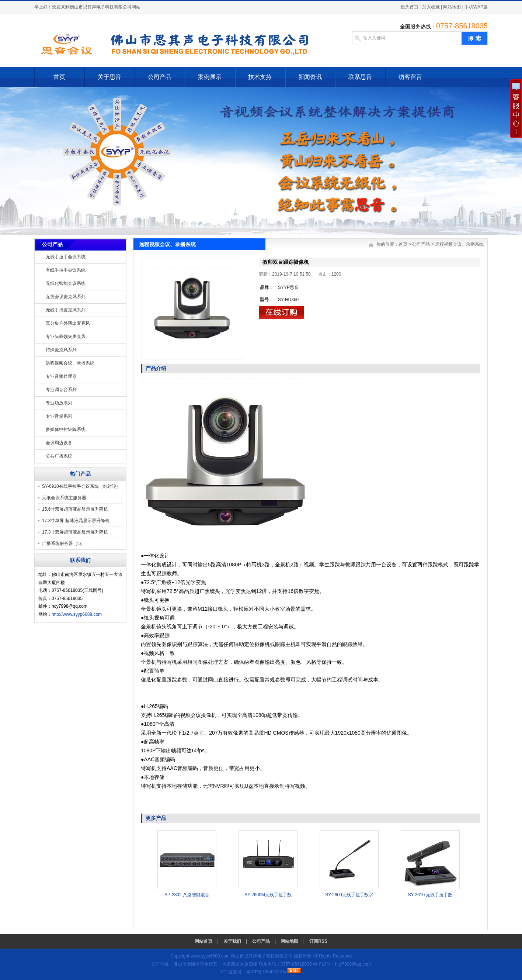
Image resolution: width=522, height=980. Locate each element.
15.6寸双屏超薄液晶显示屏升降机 (75, 509)
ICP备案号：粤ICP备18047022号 (254, 972)
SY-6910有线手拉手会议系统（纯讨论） (81, 486)
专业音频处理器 (61, 376)
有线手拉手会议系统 (66, 270)
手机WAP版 (476, 7)
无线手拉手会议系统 (66, 257)
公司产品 (160, 77)
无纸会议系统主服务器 (64, 498)
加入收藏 (431, 7)
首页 (59, 77)
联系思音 (360, 77)
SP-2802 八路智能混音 (187, 895)
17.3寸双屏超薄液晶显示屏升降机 (75, 532)
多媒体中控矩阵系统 (66, 429)
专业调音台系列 (61, 390)
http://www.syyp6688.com (77, 614)
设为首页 (410, 7)
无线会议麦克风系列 (66, 297)
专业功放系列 (59, 403)
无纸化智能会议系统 (66, 283)
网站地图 (452, 7)
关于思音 (109, 77)
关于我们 (232, 941)
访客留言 (410, 77)
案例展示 (210, 77)
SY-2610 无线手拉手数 (430, 895)
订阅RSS (318, 941)
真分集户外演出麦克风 (68, 323)
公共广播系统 (59, 456)
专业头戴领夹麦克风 (66, 337)
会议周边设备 (59, 443)
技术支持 (260, 77)
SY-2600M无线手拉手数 (268, 895)
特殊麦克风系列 (61, 350)
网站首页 (203, 941)
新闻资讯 (310, 77)
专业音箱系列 (59, 416)
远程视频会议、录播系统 (70, 363)
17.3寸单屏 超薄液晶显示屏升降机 (76, 521)
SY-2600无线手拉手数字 (349, 895)
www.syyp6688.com (210, 956)
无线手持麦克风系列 (66, 310)
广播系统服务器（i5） (64, 544)
